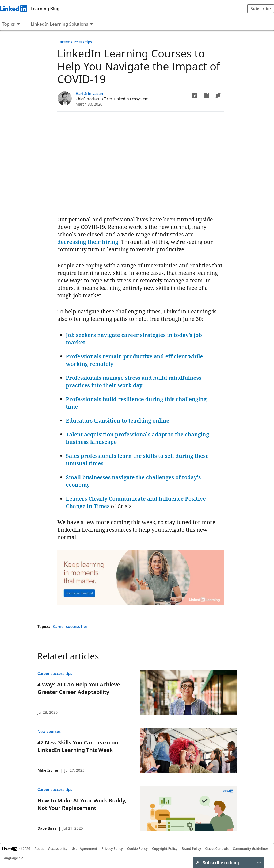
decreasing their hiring (88, 242)
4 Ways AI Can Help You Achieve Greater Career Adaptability (79, 688)
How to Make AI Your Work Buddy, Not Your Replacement (82, 804)
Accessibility (58, 849)
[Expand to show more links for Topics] (18, 25)
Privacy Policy (112, 849)
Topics (9, 24)
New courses (49, 731)
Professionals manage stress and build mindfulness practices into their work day (134, 381)
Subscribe (261, 9)
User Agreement (85, 849)
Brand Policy (191, 849)
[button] (195, 95)
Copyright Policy (165, 849)
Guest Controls (217, 849)
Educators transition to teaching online (117, 420)
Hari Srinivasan (89, 93)
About (39, 849)
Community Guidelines (251, 849)
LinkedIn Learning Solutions (60, 24)
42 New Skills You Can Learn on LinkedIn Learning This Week (78, 746)
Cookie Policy (137, 849)
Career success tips (75, 42)
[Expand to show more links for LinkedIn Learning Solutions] (91, 25)
